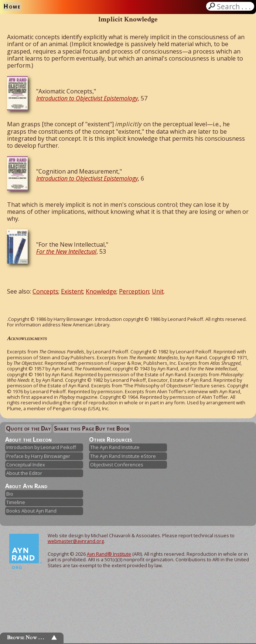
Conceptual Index (26, 465)
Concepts (45, 291)
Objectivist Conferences (117, 465)
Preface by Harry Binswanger (38, 456)
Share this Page (74, 428)
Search (235, 6)
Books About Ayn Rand (31, 511)
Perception (134, 291)
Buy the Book (112, 428)
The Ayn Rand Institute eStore (123, 456)
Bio (10, 494)
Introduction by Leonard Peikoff (41, 447)
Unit (158, 291)
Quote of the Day (28, 428)
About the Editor (24, 473)
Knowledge (101, 291)
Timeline (16, 502)
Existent (72, 291)
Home (12, 6)
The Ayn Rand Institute (115, 447)
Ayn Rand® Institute (109, 554)
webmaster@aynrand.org (76, 541)
